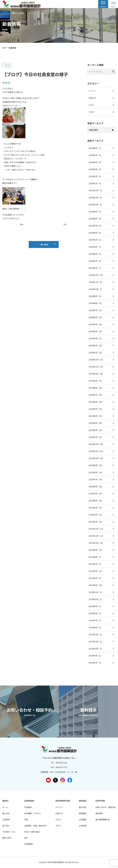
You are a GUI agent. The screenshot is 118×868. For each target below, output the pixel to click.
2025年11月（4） (96, 197)
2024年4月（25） (96, 331)
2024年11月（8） (96, 282)
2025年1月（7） (95, 268)
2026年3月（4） (95, 169)
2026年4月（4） (95, 162)
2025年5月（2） (95, 240)
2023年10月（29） (96, 374)
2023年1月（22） (96, 437)
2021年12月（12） (96, 529)
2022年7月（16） (96, 479)
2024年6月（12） (96, 317)
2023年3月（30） (96, 423)
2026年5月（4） (95, 155)
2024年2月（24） (96, 345)
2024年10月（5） (96, 289)
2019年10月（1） (96, 599)
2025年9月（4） (95, 212)
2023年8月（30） (96, 388)
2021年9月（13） (96, 550)
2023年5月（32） (96, 409)
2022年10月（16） (96, 458)
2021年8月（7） (95, 557)
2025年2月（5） (95, 261)
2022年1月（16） (96, 522)
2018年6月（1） (95, 627)
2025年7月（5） (95, 226)
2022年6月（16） (96, 486)
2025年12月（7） (96, 190)
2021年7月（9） (95, 564)
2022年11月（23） (96, 451)
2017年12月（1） (96, 634)
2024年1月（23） (96, 353)
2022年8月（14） (96, 472)
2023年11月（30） (96, 367)
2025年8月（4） (95, 219)
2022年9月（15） (96, 465)
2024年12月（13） (96, 275)
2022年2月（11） (96, 515)
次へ (65, 224)
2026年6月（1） (95, 148)
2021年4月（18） (96, 585)
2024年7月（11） (96, 310)
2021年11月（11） (96, 536)
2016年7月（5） (95, 663)
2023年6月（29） (96, 402)
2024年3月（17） (96, 338)
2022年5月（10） (96, 494)
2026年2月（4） (95, 176)
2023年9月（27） (96, 381)
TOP (4, 48)
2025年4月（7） (95, 247)
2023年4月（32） (96, 416)
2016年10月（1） (96, 649)
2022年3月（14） (96, 508)
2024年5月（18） (96, 324)
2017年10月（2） (96, 642)
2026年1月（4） (95, 183)
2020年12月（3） (96, 592)
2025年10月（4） (96, 205)
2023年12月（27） (96, 360)
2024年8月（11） (96, 303)
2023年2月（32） (96, 430)
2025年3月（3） (95, 254)
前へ (22, 224)
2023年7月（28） (96, 395)
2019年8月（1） (95, 606)
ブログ (7, 65)
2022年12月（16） (96, 444)
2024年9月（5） (95, 296)
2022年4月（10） (96, 501)
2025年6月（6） (95, 233)
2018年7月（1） (95, 620)
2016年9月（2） (95, 656)
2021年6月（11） (96, 571)
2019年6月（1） (95, 613)
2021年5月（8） (95, 578)
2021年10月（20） (96, 543)
